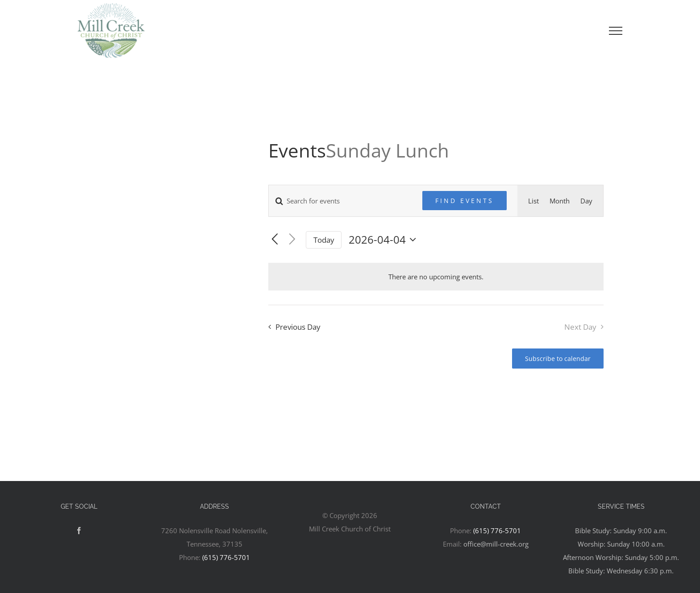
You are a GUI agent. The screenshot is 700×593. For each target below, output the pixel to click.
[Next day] (292, 240)
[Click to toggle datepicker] (385, 240)
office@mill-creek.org (496, 544)
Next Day (580, 327)
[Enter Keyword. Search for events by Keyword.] (340, 201)
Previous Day (298, 327)
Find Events (465, 201)
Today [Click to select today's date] (324, 240)
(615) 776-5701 (226, 557)
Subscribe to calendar (558, 359)
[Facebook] (79, 531)
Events (297, 150)
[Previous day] (275, 240)
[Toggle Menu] (616, 31)
